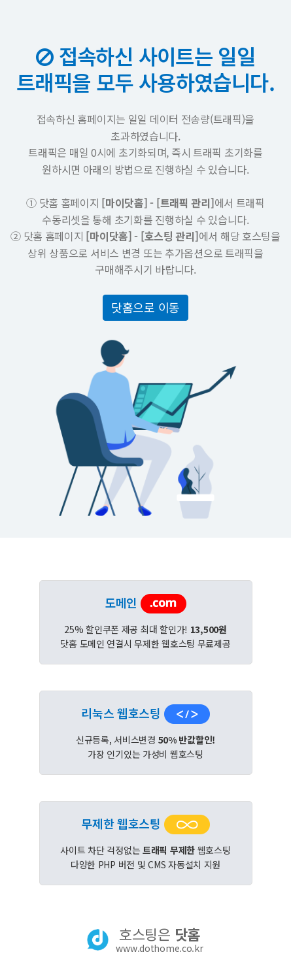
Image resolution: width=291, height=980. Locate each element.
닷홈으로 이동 (145, 307)
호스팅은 (159, 939)
